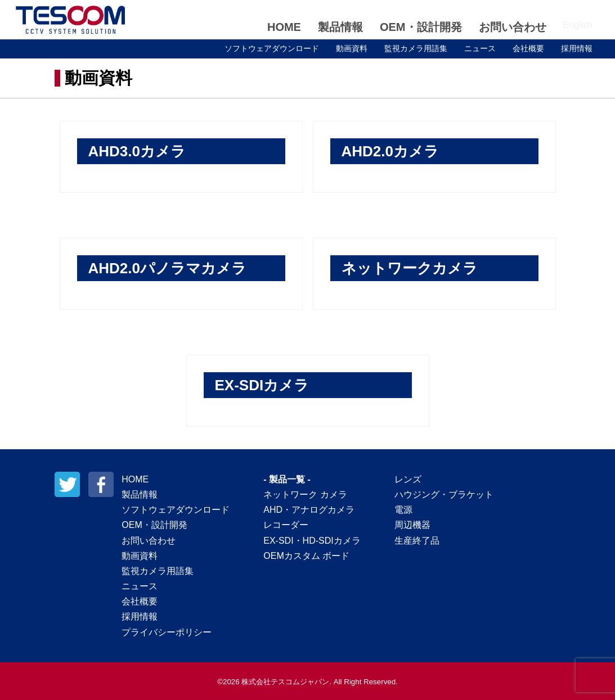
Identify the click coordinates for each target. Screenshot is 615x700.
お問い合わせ (513, 27)
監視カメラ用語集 (416, 48)
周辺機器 (412, 525)
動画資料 (352, 48)
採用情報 (577, 48)
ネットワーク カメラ (305, 494)
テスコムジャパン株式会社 (70, 20)
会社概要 (528, 48)
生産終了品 (417, 541)
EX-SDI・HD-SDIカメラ (312, 541)
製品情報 (340, 27)
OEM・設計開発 (421, 27)
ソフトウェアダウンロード (272, 48)
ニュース (480, 48)
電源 (403, 510)
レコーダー (286, 525)
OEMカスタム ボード (306, 556)
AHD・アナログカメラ (309, 510)
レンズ (408, 479)
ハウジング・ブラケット (444, 494)
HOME (284, 27)
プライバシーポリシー (167, 632)
